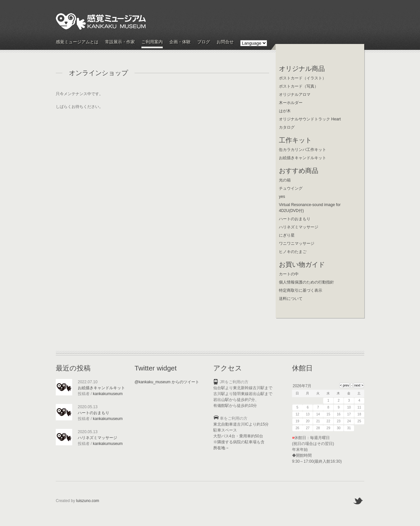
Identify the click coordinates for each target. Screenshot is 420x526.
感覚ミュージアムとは (77, 42)
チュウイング (291, 188)
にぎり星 (287, 235)
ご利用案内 (152, 42)
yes (282, 197)
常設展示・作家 (120, 42)
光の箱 (285, 180)
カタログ (287, 127)
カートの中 (289, 274)
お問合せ (225, 42)
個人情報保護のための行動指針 (306, 282)
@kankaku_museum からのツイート (167, 382)
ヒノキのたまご (293, 252)
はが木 (285, 111)
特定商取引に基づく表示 (301, 290)
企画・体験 (180, 42)
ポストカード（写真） (299, 86)
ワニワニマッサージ (297, 243)
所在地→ (221, 448)
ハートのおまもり (295, 219)
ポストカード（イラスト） (303, 78)
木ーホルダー (291, 103)
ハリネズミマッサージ (299, 227)
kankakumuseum (108, 394)
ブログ (204, 42)
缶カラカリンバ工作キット (303, 150)
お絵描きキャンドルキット (303, 158)
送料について (291, 299)
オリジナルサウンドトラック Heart (310, 119)
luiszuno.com (88, 501)
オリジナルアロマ (295, 95)
